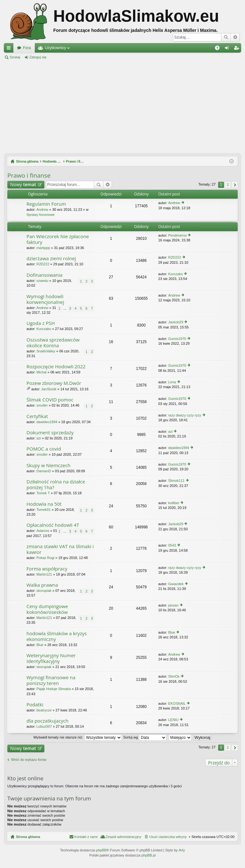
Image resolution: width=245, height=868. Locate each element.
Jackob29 (176, 322)
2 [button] (228, 185)
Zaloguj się (38, 57)
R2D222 (43, 264)
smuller (42, 405)
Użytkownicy (56, 48)
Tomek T (43, 493)
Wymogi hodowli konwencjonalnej (45, 299)
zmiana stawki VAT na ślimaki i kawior (60, 549)
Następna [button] (235, 185)
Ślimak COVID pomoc (50, 400)
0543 (172, 545)
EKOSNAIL (177, 703)
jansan (173, 605)
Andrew (42, 210)
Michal (41, 372)
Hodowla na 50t (44, 504)
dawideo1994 (47, 422)
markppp (43, 248)
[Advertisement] (122, 107)
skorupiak (44, 591)
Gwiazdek (176, 584)
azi (39, 438)
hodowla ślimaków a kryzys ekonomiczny (57, 636)
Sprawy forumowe (41, 215)
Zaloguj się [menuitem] (228, 49)
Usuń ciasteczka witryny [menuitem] (168, 837)
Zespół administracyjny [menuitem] (123, 837)
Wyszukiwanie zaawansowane (235, 37)
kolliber (174, 503)
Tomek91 (44, 510)
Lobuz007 (44, 726)
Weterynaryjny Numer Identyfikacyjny (51, 658)
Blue (40, 645)
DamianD (44, 471)
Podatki (35, 705)
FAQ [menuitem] (219, 49)
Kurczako (175, 274)
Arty (182, 850)
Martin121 (44, 574)
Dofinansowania (45, 275)
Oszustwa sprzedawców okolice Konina (53, 343)
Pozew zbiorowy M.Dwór (54, 383)
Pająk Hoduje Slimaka (54, 689)
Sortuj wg (145, 737)
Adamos (43, 531)
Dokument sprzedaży (50, 433)
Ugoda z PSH (41, 323)
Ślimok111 (176, 481)
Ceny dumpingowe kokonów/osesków (47, 609)
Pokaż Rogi (45, 558)
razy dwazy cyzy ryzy (185, 415)
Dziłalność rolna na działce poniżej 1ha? (56, 485)
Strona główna (28, 837)
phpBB (101, 850)
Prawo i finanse (29, 175)
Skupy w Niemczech (48, 465)
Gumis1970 (177, 339)
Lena (172, 382)
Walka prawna (42, 585)
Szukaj (226, 37)
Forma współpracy (47, 569)
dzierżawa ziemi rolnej (51, 258)
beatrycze (44, 710)
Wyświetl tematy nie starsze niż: (78, 737)
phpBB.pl (148, 855)
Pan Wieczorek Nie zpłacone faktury (58, 239)
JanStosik (49, 389)
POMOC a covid (44, 449)
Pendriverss (177, 235)
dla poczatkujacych (48, 721)
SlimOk (174, 676)
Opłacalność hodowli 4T (53, 525)
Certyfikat (37, 416)
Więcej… (10, 49)
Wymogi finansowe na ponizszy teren (51, 680)
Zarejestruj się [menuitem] (238, 49)
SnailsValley (46, 351)
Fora (27, 48)
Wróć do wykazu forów (29, 760)
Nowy (23, 184)
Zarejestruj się (67, 57)
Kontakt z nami (86, 837)
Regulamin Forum (46, 204)
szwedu (42, 281)
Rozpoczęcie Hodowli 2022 (56, 367)
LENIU (173, 720)
